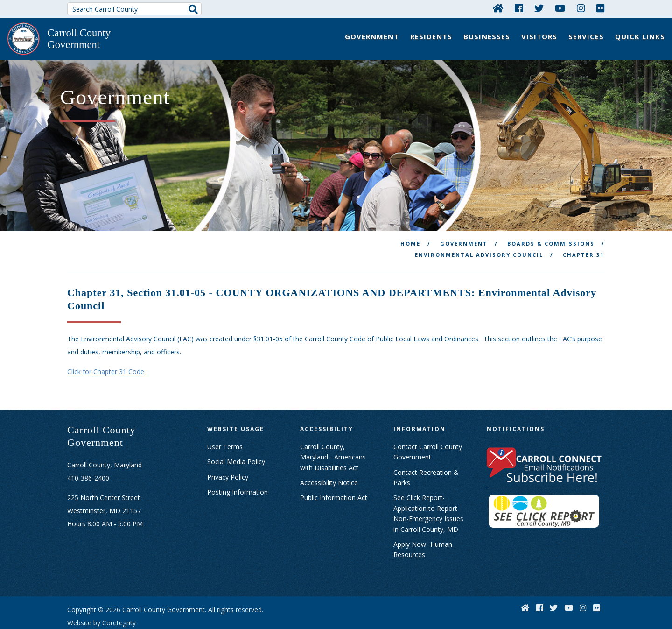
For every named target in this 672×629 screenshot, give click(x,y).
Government (372, 36)
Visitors (539, 36)
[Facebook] (519, 8)
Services (586, 36)
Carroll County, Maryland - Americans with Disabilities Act (333, 432)
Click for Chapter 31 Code (106, 347)
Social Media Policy (236, 437)
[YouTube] (560, 8)
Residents (431, 36)
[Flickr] (601, 8)
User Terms (225, 422)
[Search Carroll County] (134, 9)
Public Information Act (334, 473)
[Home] (498, 8)
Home (410, 219)
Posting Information (238, 468)
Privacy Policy (228, 452)
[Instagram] (581, 8)
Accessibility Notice (329, 458)
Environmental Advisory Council (479, 230)
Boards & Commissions (551, 219)
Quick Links (640, 36)
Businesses (487, 36)
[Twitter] (539, 8)
